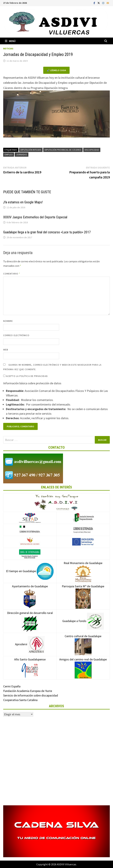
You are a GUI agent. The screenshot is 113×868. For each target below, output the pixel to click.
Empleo (9, 154)
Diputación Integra (31, 150)
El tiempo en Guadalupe (30, 571)
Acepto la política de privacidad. (26, 376)
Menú (10, 41)
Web (6, 350)
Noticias (8, 49)
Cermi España (12, 686)
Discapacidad (92, 150)
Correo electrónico (16, 335)
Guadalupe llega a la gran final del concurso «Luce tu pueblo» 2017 (47, 232)
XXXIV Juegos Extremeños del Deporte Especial (35, 217)
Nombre (8, 321)
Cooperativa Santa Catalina (20, 700)
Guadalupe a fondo (83, 621)
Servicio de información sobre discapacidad (31, 695)
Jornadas (22, 154)
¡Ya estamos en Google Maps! (23, 202)
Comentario (12, 274)
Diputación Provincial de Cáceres (63, 150)
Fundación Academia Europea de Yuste (28, 691)
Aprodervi (30, 644)
